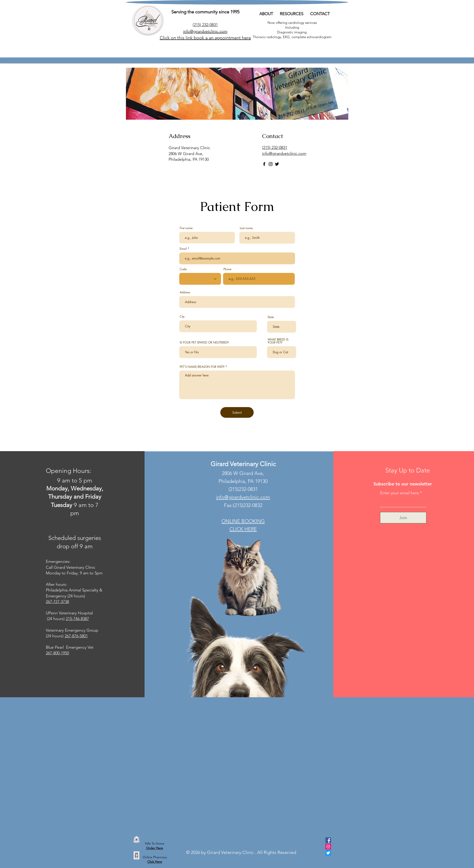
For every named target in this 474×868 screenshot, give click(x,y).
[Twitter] (277, 164)
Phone (227, 269)
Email (183, 249)
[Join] (403, 518)
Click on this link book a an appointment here (205, 38)
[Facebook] (264, 164)
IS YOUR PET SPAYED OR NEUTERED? (204, 343)
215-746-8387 (77, 619)
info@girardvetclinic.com (284, 153)
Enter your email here (399, 493)
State (271, 317)
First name (186, 228)
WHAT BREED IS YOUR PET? (278, 341)
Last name (246, 228)
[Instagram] (271, 164)
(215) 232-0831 (275, 148)
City (182, 317)
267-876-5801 (76, 636)
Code (183, 269)
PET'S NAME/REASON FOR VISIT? (202, 367)
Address (185, 292)
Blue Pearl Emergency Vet (70, 647)
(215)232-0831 (205, 25)
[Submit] (237, 412)
